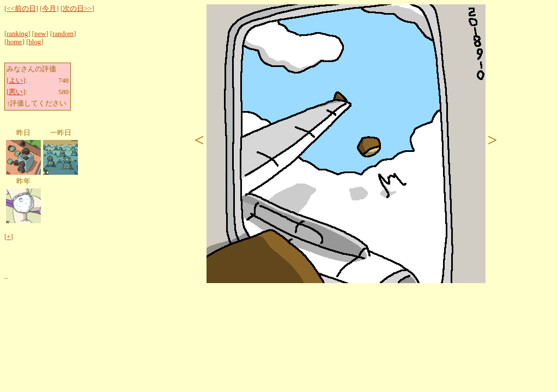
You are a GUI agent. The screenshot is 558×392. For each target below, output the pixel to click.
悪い (16, 92)
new (40, 34)
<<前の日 (21, 9)
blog (35, 42)
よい (16, 81)
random (63, 34)
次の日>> (77, 9)
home (14, 42)
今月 (49, 9)
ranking (17, 34)
